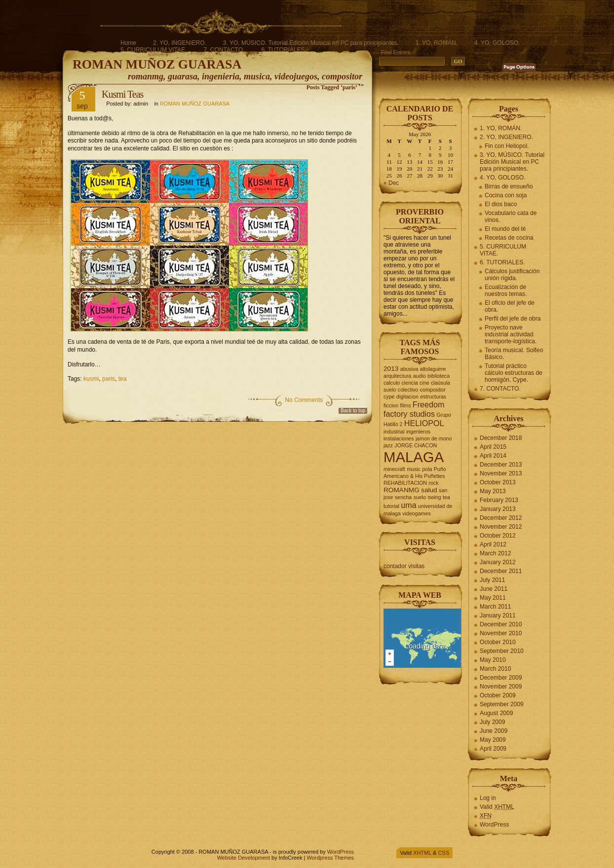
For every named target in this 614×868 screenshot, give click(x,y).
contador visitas (404, 566)
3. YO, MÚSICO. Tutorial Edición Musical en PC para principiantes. (311, 43)
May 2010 (493, 660)
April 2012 (493, 544)
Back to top (353, 411)
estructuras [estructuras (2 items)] (433, 397)
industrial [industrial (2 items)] (394, 432)
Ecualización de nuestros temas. (506, 290)
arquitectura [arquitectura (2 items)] (397, 376)
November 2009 (501, 687)
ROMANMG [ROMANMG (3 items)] (402, 490)
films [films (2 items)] (406, 405)
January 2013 (498, 509)
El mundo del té (505, 229)
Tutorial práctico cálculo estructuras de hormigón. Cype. (514, 373)
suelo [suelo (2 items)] (420, 497)
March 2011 (495, 607)
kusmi (91, 379)
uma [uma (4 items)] (408, 505)
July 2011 (492, 580)
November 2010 (501, 633)
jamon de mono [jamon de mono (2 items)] (434, 438)
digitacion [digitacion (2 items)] (407, 397)
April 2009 (493, 749)
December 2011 (501, 571)
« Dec (391, 183)
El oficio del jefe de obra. (510, 306)
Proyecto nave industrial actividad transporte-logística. (511, 334)
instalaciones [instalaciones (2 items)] (399, 438)
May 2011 (493, 598)
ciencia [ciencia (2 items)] (410, 383)
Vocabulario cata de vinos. (511, 217)
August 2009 (496, 713)
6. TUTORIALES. (284, 50)
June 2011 (494, 589)
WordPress (494, 825)
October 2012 (498, 536)
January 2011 (498, 615)
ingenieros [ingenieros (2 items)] (418, 432)
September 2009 (502, 704)
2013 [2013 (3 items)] (391, 369)
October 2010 (498, 642)
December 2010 (501, 624)
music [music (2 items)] (414, 469)
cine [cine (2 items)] (424, 383)
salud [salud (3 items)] (429, 490)
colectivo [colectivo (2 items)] (408, 390)
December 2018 (501, 438)
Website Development (244, 858)
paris (109, 379)
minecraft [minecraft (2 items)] (394, 469)
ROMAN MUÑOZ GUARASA (157, 64)
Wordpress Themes (330, 858)
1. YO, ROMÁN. (437, 43)
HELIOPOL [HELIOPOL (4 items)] (424, 423)
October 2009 (498, 695)
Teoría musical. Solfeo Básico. (514, 354)
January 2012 (498, 562)
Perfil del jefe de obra (513, 319)
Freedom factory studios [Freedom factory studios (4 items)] (414, 409)
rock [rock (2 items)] (433, 483)
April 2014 (493, 456)
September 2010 (502, 651)
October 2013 (498, 482)
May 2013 (493, 491)
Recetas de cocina (509, 238)
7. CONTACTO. (224, 50)
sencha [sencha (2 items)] (403, 497)
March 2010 (495, 669)
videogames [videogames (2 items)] (416, 513)
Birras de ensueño (509, 186)
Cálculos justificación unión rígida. (512, 275)
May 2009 (493, 740)
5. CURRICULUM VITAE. (153, 50)
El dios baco (501, 204)
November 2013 (501, 473)
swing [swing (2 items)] (434, 497)
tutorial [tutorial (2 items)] (391, 506)
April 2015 (493, 447)
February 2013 (499, 500)
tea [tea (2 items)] (446, 497)
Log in (488, 798)
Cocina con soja (506, 195)
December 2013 (501, 465)
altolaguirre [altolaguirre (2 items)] (433, 369)
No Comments (304, 400)
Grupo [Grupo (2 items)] (444, 415)
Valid (497, 807)
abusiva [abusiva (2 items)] (409, 369)
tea (123, 379)
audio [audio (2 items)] (420, 376)
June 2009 (494, 731)
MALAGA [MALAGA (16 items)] (414, 457)
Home (128, 43)
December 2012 (501, 518)
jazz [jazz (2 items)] (388, 445)
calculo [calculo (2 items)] (392, 383)
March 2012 (495, 553)
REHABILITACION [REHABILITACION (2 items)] (405, 483)
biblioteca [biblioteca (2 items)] (439, 376)
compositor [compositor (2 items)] (433, 390)
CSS (443, 853)
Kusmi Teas (122, 94)
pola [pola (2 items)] (427, 469)
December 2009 (501, 678)
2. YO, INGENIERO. (180, 43)
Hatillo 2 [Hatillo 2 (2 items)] (393, 424)
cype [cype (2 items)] (389, 397)
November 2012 (501, 527)
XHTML (422, 853)
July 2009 (492, 722)
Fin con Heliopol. (507, 146)
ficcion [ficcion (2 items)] (391, 405)
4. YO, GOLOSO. (497, 43)
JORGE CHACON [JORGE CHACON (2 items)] (416, 445)
